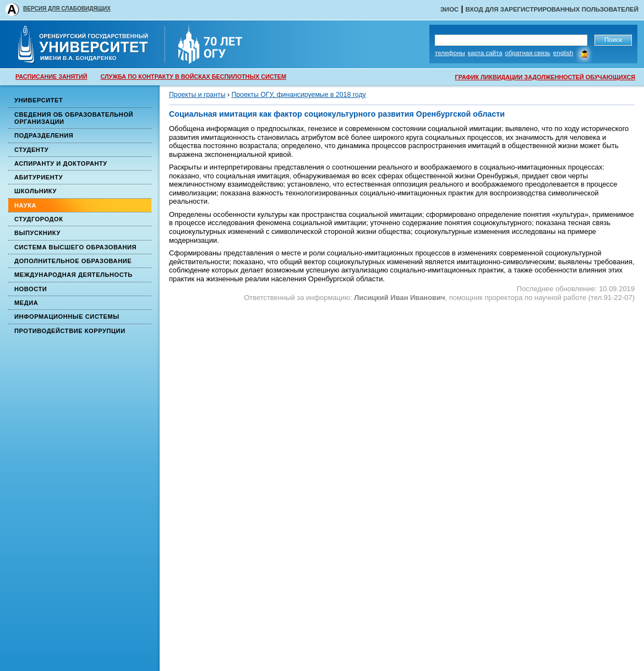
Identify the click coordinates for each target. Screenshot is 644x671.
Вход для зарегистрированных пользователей (552, 9)
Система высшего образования (75, 247)
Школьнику (36, 191)
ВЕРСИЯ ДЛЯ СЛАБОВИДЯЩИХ (67, 9)
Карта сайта (485, 53)
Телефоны (450, 53)
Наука (25, 205)
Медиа (26, 303)
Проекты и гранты (197, 95)
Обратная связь (528, 53)
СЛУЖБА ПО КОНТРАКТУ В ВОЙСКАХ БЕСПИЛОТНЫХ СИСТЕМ (193, 77)
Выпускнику (37, 233)
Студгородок (39, 219)
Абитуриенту (39, 177)
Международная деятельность (73, 275)
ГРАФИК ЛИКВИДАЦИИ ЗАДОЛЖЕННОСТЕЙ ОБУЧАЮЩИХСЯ (545, 77)
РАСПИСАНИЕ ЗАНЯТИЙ (51, 77)
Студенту (31, 150)
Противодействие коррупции (70, 331)
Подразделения (44, 135)
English (563, 53)
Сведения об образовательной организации (74, 118)
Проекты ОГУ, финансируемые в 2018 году (298, 95)
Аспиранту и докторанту (61, 163)
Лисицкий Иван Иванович (399, 298)
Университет (39, 100)
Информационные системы (67, 317)
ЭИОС (450, 9)
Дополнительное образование (73, 261)
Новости (31, 289)
